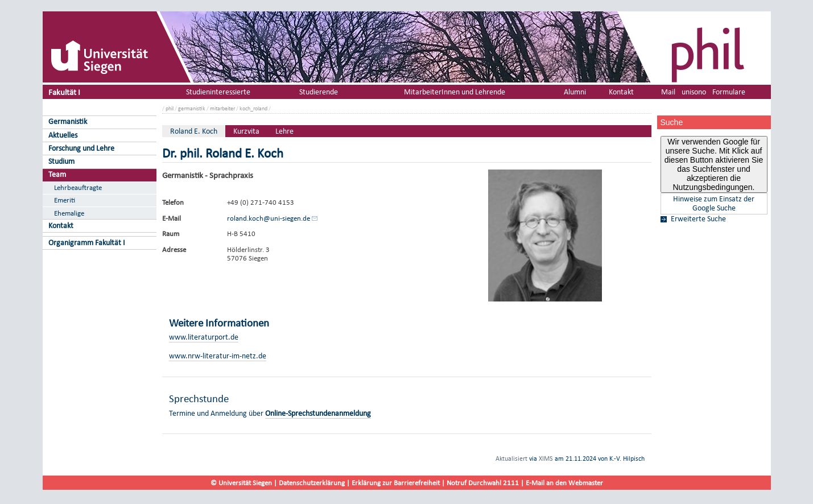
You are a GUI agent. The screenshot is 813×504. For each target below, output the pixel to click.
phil (170, 108)
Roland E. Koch (194, 131)
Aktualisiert (511, 458)
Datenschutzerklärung (312, 483)
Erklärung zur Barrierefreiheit (396, 483)
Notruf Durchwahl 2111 (483, 483)
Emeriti (65, 200)
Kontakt (61, 226)
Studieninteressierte (218, 92)
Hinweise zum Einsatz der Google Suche (714, 204)
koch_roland (253, 108)
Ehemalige (69, 213)
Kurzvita (246, 131)
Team (57, 174)
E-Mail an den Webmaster (564, 483)
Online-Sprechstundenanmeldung (318, 413)
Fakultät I (64, 92)
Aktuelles (63, 135)
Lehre (284, 131)
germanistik (192, 108)
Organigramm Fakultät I (87, 243)
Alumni (575, 92)
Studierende (319, 92)
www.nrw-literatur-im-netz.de (218, 356)
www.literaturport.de (204, 337)
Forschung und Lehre (81, 148)
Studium (61, 161)
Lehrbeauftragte (78, 187)
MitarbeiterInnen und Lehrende (455, 92)
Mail (668, 92)
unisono (694, 92)
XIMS (546, 458)
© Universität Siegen (241, 483)
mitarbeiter (222, 108)
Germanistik (68, 121)
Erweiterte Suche (698, 219)
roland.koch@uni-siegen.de (269, 218)
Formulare (729, 92)
